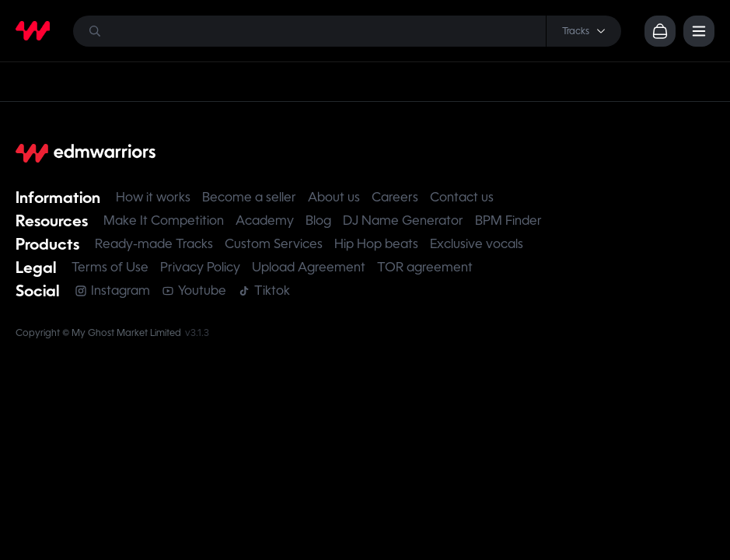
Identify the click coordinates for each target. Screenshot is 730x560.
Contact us (462, 197)
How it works (153, 197)
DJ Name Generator (403, 220)
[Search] (347, 31)
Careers (395, 197)
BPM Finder (508, 220)
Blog (318, 220)
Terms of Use (110, 267)
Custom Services (274, 244)
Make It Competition (164, 220)
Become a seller (249, 197)
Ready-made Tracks (154, 244)
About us (334, 197)
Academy (265, 220)
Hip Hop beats (376, 244)
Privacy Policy (200, 267)
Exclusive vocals (477, 244)
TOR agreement (425, 267)
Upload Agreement (309, 267)
